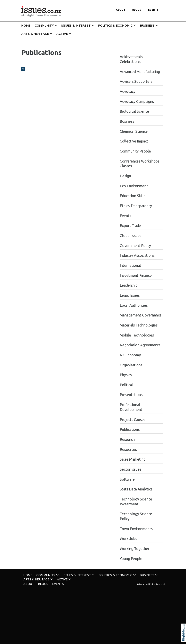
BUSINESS (147, 25)
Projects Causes (133, 420)
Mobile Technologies (137, 335)
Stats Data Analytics (136, 489)
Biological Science (134, 111)
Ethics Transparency (136, 206)
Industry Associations (137, 255)
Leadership (129, 285)
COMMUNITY (44, 25)
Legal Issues (130, 295)
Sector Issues (131, 469)
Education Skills (133, 196)
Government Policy (135, 246)
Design (125, 176)
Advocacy (128, 91)
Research (127, 439)
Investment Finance (136, 275)
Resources (128, 449)
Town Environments (136, 529)
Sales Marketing (133, 459)
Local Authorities (134, 305)
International (130, 265)
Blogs (137, 10)
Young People (131, 559)
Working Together (135, 549)
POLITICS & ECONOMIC (115, 25)
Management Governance (141, 315)
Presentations (131, 395)
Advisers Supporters (136, 81)
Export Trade (130, 226)
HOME (26, 25)
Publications (130, 429)
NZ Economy (130, 355)
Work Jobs (128, 539)
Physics (126, 375)
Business (127, 121)
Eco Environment (134, 186)
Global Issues (131, 236)
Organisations (131, 365)
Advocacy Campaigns (137, 102)
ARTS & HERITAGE (35, 34)
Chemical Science (134, 131)
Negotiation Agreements (140, 345)
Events (153, 10)
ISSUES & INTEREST (76, 25)
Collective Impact (134, 141)
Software (127, 479)
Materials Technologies (139, 325)
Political (126, 385)
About (121, 10)
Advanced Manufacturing (140, 72)
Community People (135, 151)
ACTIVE (62, 34)
